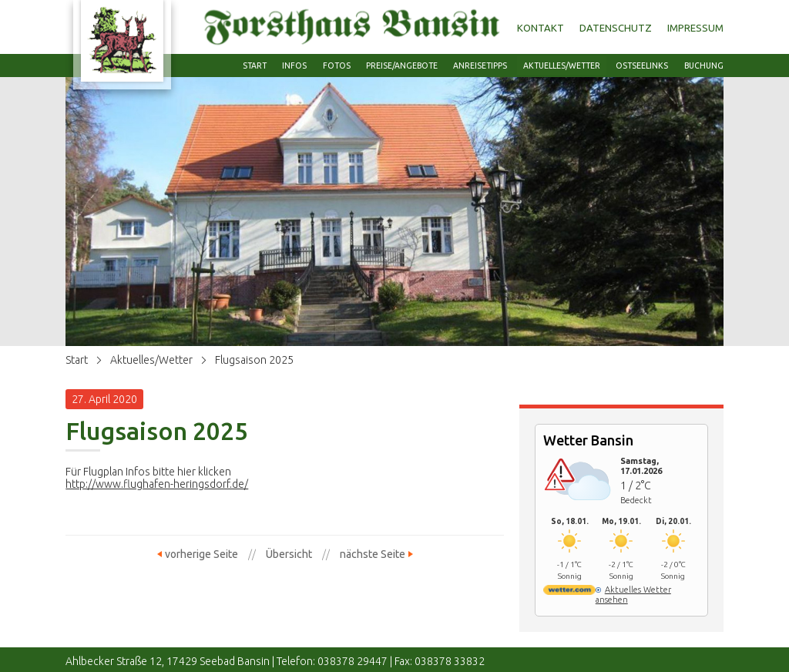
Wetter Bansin (588, 440)
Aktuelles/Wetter (151, 360)
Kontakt (541, 28)
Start (77, 360)
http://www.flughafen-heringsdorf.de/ (157, 484)
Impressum (695, 28)
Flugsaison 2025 (254, 360)
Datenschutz (616, 28)
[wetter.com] (569, 592)
